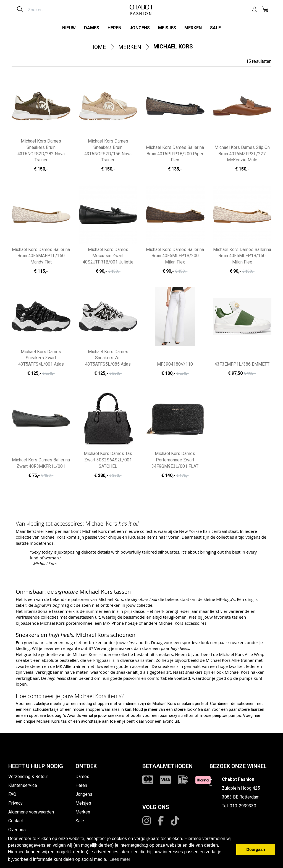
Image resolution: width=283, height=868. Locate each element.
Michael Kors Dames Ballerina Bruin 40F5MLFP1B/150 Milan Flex (242, 256)
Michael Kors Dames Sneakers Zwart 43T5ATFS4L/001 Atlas (41, 358)
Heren (114, 28)
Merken (193, 28)
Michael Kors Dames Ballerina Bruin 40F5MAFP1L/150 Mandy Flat (41, 256)
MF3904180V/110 (175, 364)
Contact (16, 821)
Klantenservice (23, 785)
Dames (92, 28)
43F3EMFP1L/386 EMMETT (242, 364)
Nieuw (69, 28)
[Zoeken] (20, 10)
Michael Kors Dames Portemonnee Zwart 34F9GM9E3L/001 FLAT (175, 460)
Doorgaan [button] (256, 849)
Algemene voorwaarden (31, 812)
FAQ (12, 794)
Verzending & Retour (28, 777)
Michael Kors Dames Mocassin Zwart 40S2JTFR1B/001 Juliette (108, 256)
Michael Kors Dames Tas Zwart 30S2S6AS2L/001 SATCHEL (108, 460)
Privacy (15, 803)
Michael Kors (173, 46)
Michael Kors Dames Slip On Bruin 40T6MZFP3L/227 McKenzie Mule (242, 154)
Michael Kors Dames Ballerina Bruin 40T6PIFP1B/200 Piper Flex (175, 154)
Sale (215, 28)
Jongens (140, 28)
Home (98, 47)
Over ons (17, 830)
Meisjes (167, 28)
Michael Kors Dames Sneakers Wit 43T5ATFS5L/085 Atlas (108, 358)
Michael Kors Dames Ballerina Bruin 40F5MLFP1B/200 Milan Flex (175, 256)
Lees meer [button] (120, 859)
